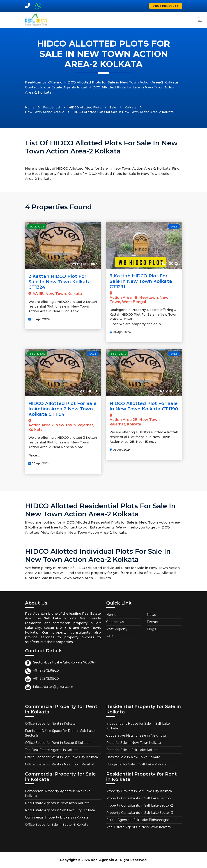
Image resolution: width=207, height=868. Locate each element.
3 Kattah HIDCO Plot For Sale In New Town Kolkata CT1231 (141, 281)
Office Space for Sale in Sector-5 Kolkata (57, 825)
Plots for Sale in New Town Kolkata (133, 743)
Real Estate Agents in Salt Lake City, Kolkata (60, 810)
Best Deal (37, 354)
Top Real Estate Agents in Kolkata (52, 750)
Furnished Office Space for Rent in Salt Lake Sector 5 (60, 733)
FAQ (110, 636)
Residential (52, 107)
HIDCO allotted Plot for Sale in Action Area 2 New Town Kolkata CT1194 (62, 409)
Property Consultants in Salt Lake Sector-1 (139, 798)
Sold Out (37, 226)
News (151, 615)
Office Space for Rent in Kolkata (50, 724)
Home (30, 107)
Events (152, 622)
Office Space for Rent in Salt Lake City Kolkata (61, 757)
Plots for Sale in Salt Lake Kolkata (132, 750)
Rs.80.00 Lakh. (85, 264)
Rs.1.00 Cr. (170, 264)
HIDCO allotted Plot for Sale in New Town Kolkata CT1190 (144, 406)
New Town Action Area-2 (45, 112)
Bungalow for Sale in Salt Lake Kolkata (136, 764)
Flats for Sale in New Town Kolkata (133, 757)
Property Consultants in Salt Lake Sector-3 (140, 813)
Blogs (151, 629)
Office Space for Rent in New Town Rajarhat (60, 764)
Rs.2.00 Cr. (170, 391)
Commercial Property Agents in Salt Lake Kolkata (58, 793)
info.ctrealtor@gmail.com (53, 687)
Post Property (166, 6)
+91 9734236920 (46, 670)
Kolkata (131, 107)
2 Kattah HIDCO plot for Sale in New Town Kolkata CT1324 (60, 282)
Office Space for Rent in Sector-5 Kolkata (57, 743)
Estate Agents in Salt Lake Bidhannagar (138, 820)
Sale (113, 107)
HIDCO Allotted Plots (85, 107)
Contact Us (115, 622)
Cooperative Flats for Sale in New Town (137, 735)
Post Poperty (117, 629)
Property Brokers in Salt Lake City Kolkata (139, 791)
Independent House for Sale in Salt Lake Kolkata (138, 726)
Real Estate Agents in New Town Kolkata (57, 803)
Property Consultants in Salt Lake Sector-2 (140, 805)
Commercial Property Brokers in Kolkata (57, 817)
